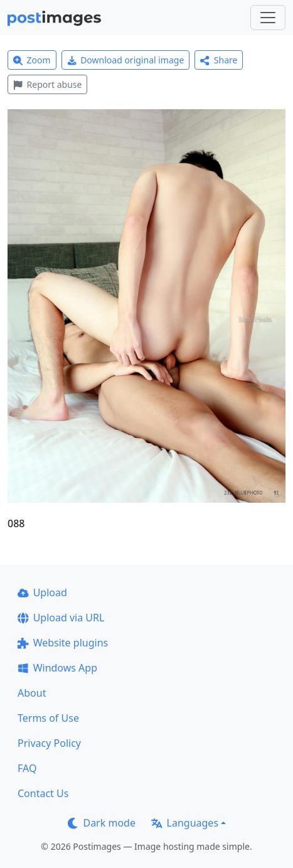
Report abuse (47, 84)
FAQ (27, 768)
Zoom (32, 60)
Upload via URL (61, 618)
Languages (185, 823)
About (32, 693)
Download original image (126, 60)
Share (219, 60)
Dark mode (102, 823)
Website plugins (63, 643)
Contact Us (43, 793)
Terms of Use (48, 718)
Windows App (57, 668)
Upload (42, 592)
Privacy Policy (49, 743)
